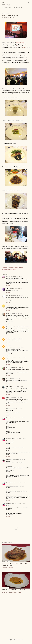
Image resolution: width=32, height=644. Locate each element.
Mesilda (8, 397)
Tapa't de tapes (10, 358)
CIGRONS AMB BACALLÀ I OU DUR (14, 590)
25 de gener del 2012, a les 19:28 (16, 288)
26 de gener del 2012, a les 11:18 (15, 378)
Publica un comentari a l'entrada (15, 592)
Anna (8, 313)
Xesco (8, 288)
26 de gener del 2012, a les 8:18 (20, 358)
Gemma (8, 368)
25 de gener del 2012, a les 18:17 (16, 276)
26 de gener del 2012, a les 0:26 (17, 339)
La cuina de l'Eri (10, 305)
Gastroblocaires (20, 43)
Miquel (8, 296)
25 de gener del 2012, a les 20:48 (16, 296)
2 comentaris (11, 568)
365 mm (23, 47)
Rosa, (8, 378)
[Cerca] (29, 2)
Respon (8, 286)
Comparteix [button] (5, 268)
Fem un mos (6, 5)
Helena (8, 276)
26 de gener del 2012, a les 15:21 (17, 387)
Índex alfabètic (18, 8)
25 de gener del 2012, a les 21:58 (20, 305)
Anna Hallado (10, 346)
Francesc (9, 387)
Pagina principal (7, 8)
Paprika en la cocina (11, 327)
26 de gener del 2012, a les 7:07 (19, 346)
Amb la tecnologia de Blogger (16, 640)
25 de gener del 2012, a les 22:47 (16, 313)
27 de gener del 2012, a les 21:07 (19, 418)
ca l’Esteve (17, 46)
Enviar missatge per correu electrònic (15, 268)
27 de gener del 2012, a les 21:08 (19, 460)
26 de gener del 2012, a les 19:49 (16, 408)
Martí (8, 408)
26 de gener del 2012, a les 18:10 (17, 398)
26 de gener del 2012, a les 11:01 (17, 368)
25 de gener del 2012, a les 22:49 (23, 327)
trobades (14, 269)
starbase (8, 339)
